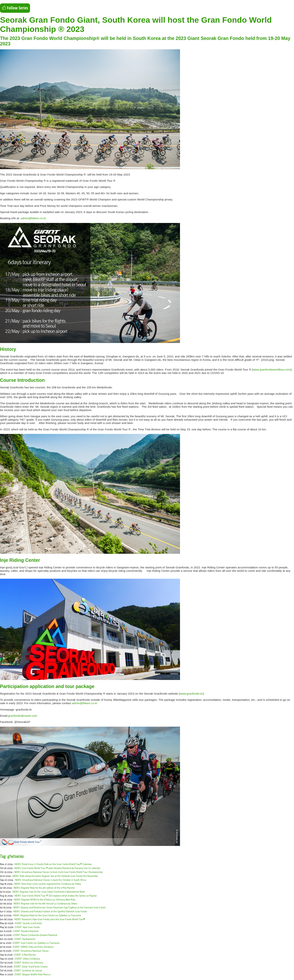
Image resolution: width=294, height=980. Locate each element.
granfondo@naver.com (23, 716)
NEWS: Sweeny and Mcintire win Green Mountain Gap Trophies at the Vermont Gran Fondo (59, 908)
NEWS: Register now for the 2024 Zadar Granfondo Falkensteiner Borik (49, 892)
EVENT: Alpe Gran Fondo (27, 927)
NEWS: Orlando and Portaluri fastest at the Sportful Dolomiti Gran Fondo (50, 912)
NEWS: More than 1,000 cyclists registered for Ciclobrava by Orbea (48, 884)
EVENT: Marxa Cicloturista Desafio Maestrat (35, 935)
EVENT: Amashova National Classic (31, 951)
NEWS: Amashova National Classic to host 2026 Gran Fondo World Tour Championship (58, 872)
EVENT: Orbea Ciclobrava (27, 959)
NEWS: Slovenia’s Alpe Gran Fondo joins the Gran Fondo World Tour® (50, 920)
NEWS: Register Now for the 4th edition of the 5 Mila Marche (44, 888)
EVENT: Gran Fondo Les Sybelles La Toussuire (36, 943)
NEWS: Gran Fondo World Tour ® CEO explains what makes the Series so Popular (56, 896)
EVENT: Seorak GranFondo (28, 923)
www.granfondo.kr (191, 694)
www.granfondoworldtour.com (272, 370)
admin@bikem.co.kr (33, 218)
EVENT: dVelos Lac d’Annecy (29, 963)
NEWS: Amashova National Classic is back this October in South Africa (51, 880)
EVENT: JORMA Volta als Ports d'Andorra (33, 947)
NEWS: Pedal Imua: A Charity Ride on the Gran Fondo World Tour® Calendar (53, 864)
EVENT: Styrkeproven (25, 939)
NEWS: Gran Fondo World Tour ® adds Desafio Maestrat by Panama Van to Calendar (57, 868)
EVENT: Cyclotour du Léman (28, 971)
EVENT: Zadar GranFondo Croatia (31, 967)
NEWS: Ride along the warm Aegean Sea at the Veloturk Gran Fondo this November (55, 876)
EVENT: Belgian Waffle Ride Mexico (32, 975)
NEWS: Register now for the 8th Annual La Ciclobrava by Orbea (45, 904)
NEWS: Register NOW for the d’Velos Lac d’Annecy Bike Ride (45, 900)
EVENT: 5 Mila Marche (25, 955)
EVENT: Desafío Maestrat (26, 931)
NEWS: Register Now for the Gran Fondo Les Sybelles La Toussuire (47, 916)
